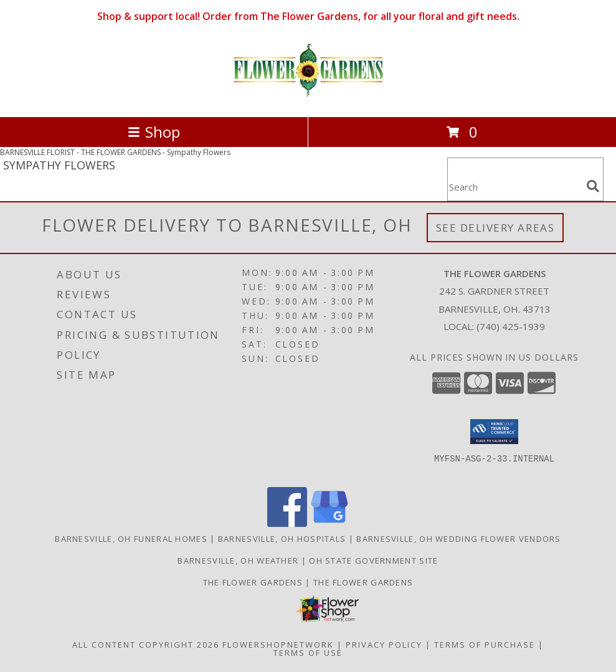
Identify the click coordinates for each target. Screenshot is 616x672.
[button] (494, 432)
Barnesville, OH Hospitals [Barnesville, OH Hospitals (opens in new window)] (282, 539)
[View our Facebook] (287, 523)
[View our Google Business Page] (329, 523)
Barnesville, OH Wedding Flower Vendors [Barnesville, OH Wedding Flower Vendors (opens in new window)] (458, 539)
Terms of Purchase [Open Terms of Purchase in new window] (485, 645)
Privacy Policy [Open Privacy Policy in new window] (384, 645)
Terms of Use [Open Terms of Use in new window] (308, 653)
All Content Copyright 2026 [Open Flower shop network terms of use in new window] (146, 645)
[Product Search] (514, 187)
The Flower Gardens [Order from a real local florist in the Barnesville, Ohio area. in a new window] (254, 582)
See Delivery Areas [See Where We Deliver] (495, 228)
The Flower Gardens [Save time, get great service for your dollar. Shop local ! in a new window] (363, 582)
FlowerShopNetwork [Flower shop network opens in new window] (278, 645)
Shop (154, 132)
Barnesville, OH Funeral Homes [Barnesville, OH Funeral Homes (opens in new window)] (131, 539)
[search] (593, 186)
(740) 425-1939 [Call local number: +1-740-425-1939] (511, 326)
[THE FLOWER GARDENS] (308, 99)
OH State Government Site (373, 561)
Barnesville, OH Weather (238, 561)
